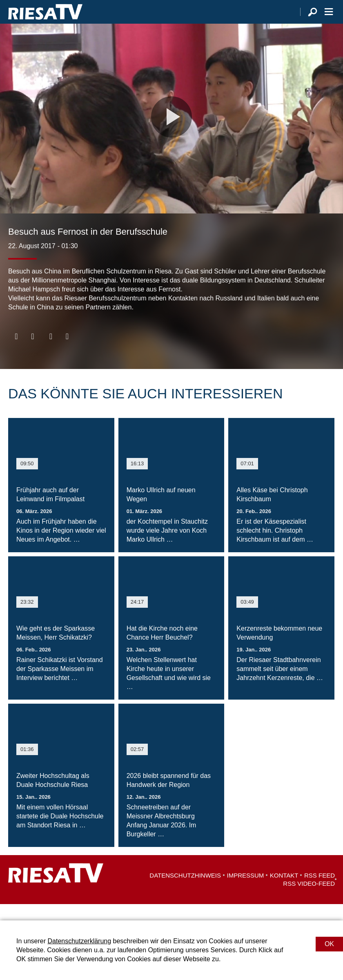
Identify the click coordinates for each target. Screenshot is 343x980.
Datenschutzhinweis (185, 892)
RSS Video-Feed (309, 900)
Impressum (246, 892)
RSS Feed (320, 892)
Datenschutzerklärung (79, 941)
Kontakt (284, 892)
